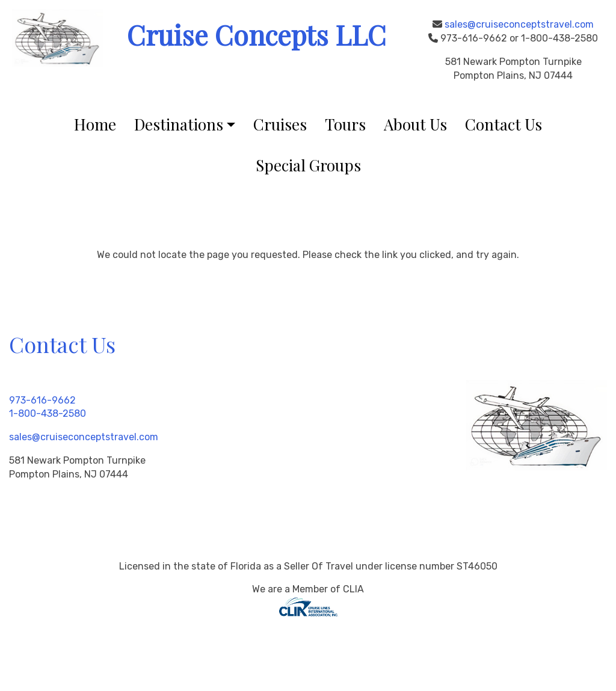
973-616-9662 (42, 400)
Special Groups (308, 165)
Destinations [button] (179, 124)
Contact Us (504, 124)
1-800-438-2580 (48, 413)
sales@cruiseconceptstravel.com (519, 24)
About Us (415, 124)
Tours (345, 124)
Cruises (280, 124)
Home (95, 124)
